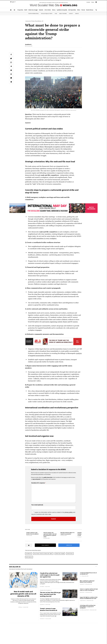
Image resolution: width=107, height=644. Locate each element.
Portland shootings (36, 149)
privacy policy (69, 512)
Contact (88, 2)
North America (29, 557)
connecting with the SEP (56, 450)
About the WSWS (63, 14)
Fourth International (34, 14)
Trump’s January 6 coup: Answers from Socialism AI (32, 533)
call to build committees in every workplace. (42, 238)
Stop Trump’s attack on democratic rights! (43, 554)
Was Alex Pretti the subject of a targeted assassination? (67, 533)
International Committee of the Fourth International (21, 569)
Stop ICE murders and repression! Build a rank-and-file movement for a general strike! (50, 535)
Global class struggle (60, 554)
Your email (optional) (37, 505)
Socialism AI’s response (38, 483)
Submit (54, 519)
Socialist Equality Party (47, 14)
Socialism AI (28, 44)
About (93, 2)
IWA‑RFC (28, 452)
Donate (77, 14)
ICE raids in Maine (38, 147)
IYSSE (56, 14)
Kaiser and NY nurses (70, 322)
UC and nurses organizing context (51, 322)
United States (70, 554)
